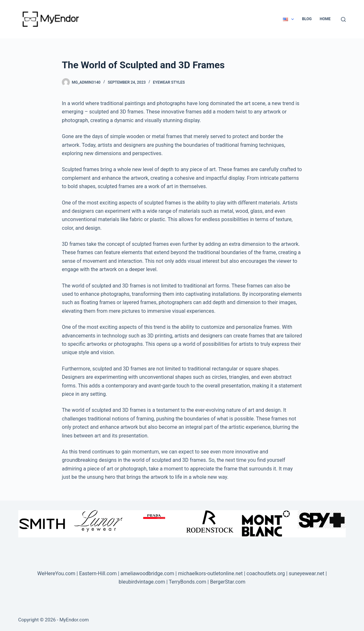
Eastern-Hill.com (98, 573)
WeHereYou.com (56, 573)
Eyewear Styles (169, 82)
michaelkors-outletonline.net (210, 573)
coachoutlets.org (266, 573)
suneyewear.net (306, 573)
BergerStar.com (227, 582)
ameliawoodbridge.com (147, 573)
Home (325, 19)
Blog (307, 19)
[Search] (343, 19)
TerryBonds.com (188, 582)
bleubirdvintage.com (142, 582)
